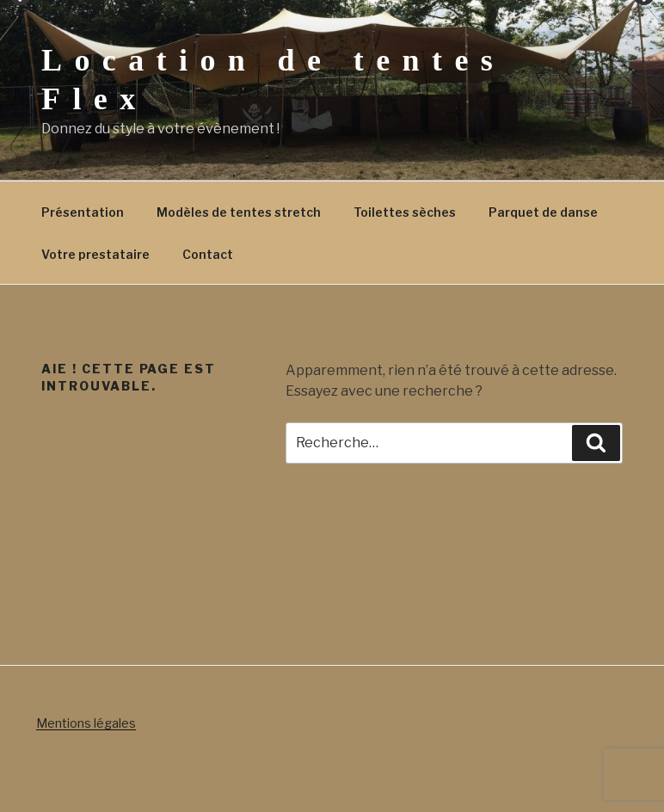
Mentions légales (86, 723)
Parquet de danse (543, 212)
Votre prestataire (95, 254)
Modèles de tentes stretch (239, 212)
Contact (208, 254)
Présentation (83, 212)
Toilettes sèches (405, 212)
